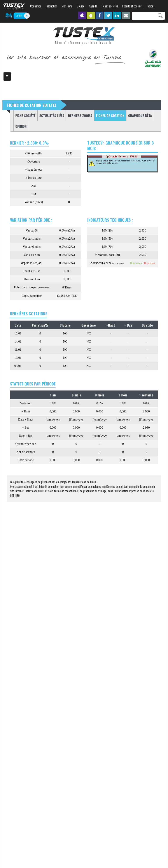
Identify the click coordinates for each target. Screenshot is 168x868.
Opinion (21, 126)
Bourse (81, 6)
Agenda (93, 6)
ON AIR (19, 16)
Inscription (52, 6)
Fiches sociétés (110, 6)
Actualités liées (52, 115)
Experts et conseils (132, 6)
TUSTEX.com (14, 6)
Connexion (36, 6)
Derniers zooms (80, 115)
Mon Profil (67, 6)
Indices (151, 6)
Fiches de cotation (109, 115)
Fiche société (25, 115)
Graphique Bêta (140, 115)
